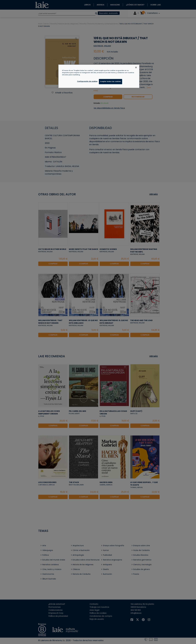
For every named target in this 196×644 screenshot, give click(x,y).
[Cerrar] (136, 67)
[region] (99, 76)
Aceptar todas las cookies (110, 81)
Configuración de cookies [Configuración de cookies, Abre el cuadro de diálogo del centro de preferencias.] (87, 81)
